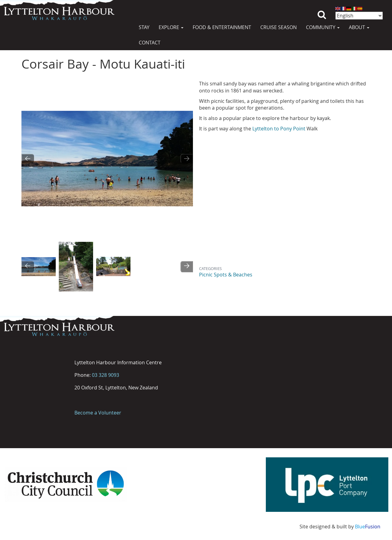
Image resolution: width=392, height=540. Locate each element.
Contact (150, 43)
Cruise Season (279, 27)
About (359, 27)
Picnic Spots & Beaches (226, 275)
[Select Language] (359, 16)
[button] (39, 267)
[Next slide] (187, 159)
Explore (171, 27)
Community (323, 27)
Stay (144, 27)
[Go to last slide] (28, 159)
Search (322, 10)
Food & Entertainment (222, 27)
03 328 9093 (106, 375)
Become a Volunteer (98, 413)
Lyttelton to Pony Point (278, 129)
